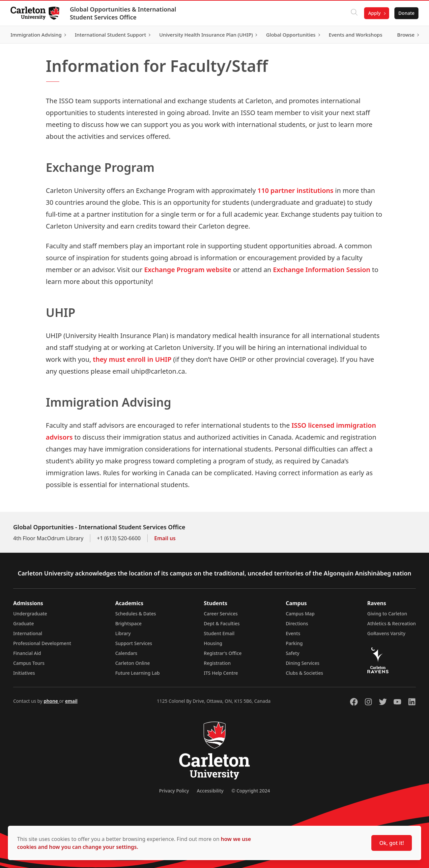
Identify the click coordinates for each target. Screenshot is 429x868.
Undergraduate (30, 614)
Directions (297, 623)
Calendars (126, 653)
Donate (406, 13)
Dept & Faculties (222, 623)
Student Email (219, 633)
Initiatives (24, 673)
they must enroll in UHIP (132, 359)
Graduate (24, 623)
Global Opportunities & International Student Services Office (123, 13)
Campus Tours (29, 663)
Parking (294, 643)
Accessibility (210, 791)
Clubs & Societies (304, 673)
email (71, 701)
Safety (293, 653)
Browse (406, 35)
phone (51, 701)
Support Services (134, 643)
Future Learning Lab (138, 673)
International (28, 633)
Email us (165, 538)
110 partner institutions (295, 190)
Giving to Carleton (387, 614)
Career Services (221, 614)
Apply (374, 13)
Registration (217, 663)
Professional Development (42, 643)
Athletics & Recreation (392, 623)
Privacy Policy (174, 791)
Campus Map (300, 614)
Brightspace (129, 623)
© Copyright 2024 (251, 791)
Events (293, 633)
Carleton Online (133, 663)
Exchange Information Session (321, 270)
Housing (213, 643)
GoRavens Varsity (386, 633)
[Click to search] (354, 13)
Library (123, 633)
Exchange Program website (188, 270)
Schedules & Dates (136, 614)
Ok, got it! (392, 843)
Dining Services (302, 663)
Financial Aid (27, 653)
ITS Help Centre (221, 673)
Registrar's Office (223, 653)
